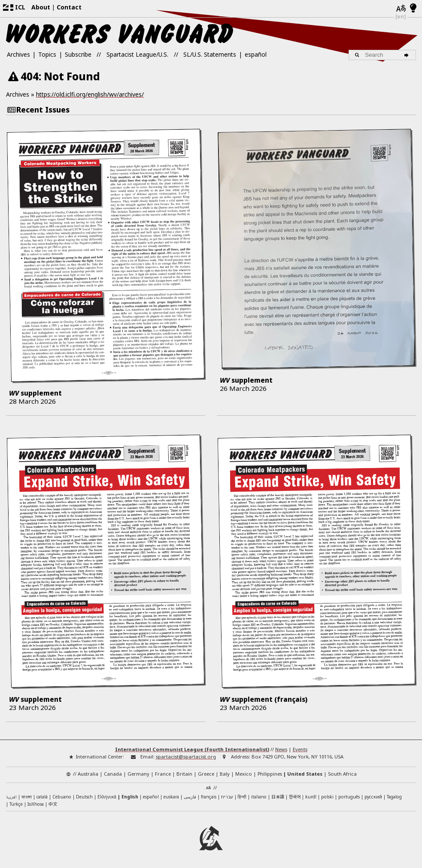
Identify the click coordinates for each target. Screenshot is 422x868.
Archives (18, 54)
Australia (88, 774)
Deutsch (84, 797)
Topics (47, 54)
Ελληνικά (107, 797)
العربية (11, 797)
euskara (171, 797)
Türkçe (16, 804)
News (281, 749)
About (41, 7)
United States (305, 774)
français (209, 797)
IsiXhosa (36, 804)
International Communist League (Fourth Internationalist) (192, 749)
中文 (53, 804)
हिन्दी (242, 797)
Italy (225, 774)
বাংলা (27, 797)
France (163, 774)
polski (327, 797)
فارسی (190, 797)
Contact (69, 7)
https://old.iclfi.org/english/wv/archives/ (90, 94)
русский (373, 797)
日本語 (278, 796)
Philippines (270, 774)
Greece (206, 774)
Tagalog (394, 797)
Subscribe (78, 54)
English (130, 797)
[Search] (408, 55)
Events (300, 749)
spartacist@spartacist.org (186, 757)
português (349, 797)
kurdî (311, 797)
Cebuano (62, 797)
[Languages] (401, 9)
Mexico (244, 774)
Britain (184, 774)
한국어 (295, 796)
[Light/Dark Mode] (413, 9)
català (42, 797)
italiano (259, 797)
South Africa (342, 774)
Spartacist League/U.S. (137, 54)
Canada (113, 774)
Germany (138, 774)
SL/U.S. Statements (210, 54)
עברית (227, 797)
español (256, 54)
